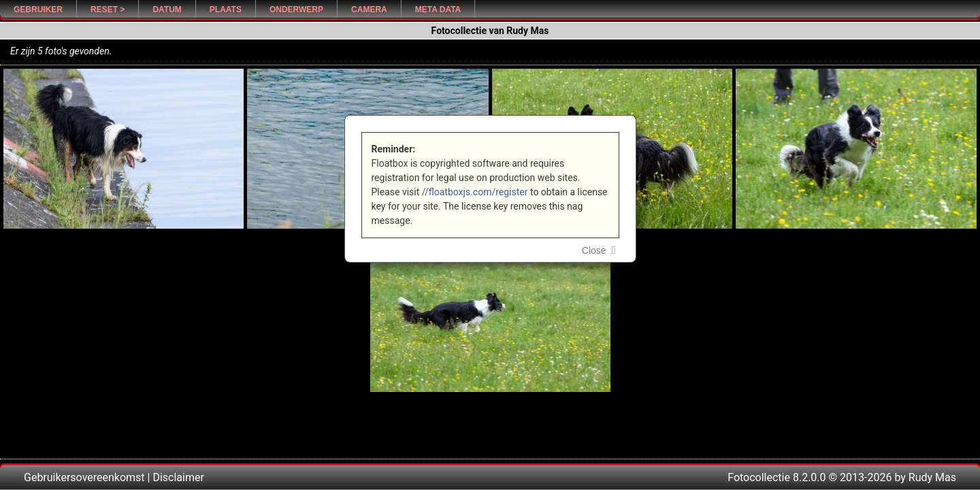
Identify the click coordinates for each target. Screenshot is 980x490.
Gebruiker (38, 10)
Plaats (226, 10)
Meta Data (438, 10)
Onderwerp (296, 10)
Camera (369, 10)
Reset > (108, 10)
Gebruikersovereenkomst (84, 477)
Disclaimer (178, 477)
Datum (167, 10)
